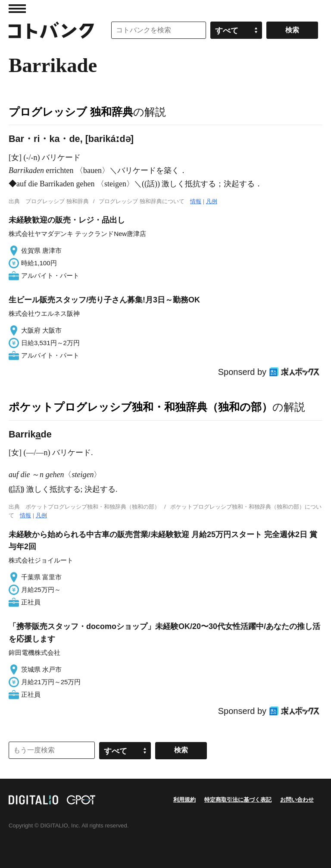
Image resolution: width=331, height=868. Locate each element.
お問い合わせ (297, 800)
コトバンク (51, 30)
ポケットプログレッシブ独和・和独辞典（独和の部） (141, 407)
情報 (196, 201)
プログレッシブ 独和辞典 (71, 112)
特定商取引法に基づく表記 (238, 800)
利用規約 (184, 800)
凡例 (212, 201)
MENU (17, 9)
